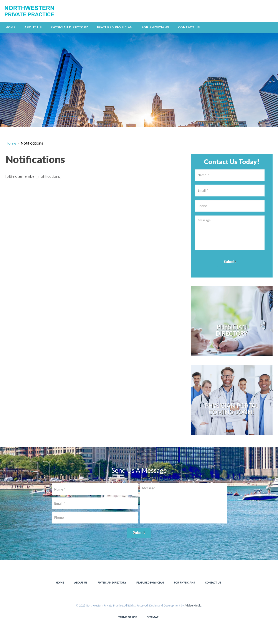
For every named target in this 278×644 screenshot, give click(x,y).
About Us (33, 27)
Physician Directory (69, 27)
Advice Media (193, 606)
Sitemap (153, 617)
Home (10, 27)
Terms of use (128, 617)
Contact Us (189, 27)
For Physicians (155, 27)
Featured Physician (115, 27)
